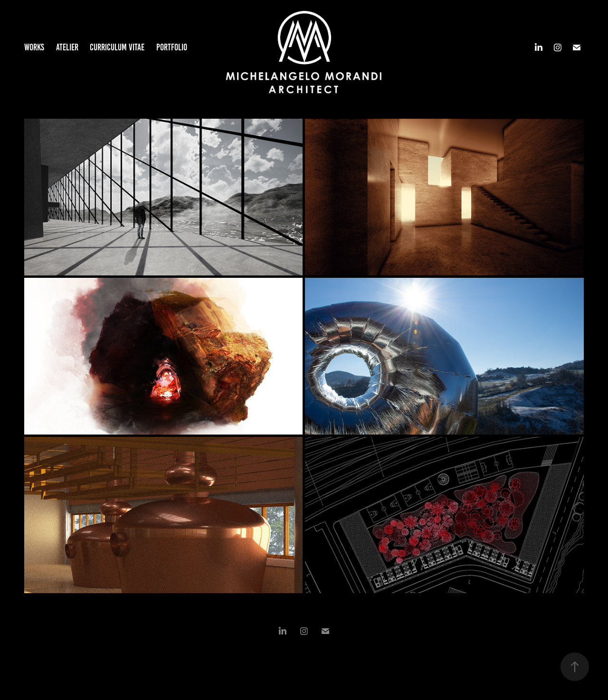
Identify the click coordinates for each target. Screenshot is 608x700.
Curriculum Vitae (117, 47)
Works (34, 47)
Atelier (67, 47)
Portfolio (172, 47)
